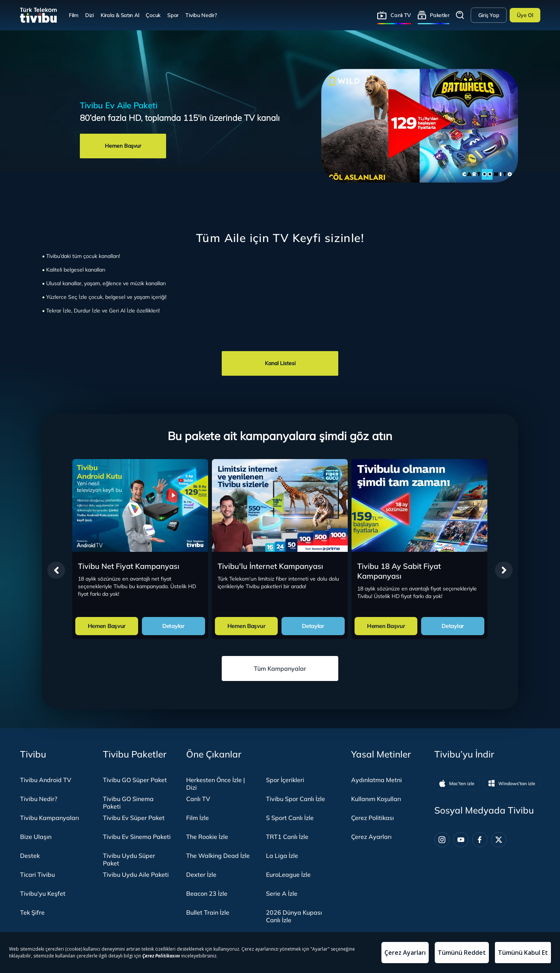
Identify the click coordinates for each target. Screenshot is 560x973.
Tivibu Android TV (46, 780)
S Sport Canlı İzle (290, 818)
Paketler (440, 15)
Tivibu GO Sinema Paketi (128, 803)
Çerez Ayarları (371, 837)
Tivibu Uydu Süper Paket (129, 859)
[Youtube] (461, 840)
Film (74, 15)
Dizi (89, 15)
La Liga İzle (282, 856)
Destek (30, 856)
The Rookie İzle (207, 837)
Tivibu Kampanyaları (50, 818)
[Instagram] (442, 840)
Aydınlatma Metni (376, 780)
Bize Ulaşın (36, 837)
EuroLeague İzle (288, 875)
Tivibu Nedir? (201, 15)
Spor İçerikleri (285, 780)
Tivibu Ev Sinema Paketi (137, 837)
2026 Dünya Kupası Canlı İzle (294, 916)
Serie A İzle (282, 893)
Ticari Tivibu (37, 875)
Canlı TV (401, 15)
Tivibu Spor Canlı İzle (296, 799)
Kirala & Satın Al (120, 15)
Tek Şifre (32, 912)
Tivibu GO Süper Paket (135, 780)
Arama (460, 15)
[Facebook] (480, 840)
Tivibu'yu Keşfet (43, 893)
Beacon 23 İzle (207, 893)
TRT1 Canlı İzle (287, 837)
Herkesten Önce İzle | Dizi (215, 784)
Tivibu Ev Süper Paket (134, 818)
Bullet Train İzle (208, 912)
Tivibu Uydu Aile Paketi (136, 875)
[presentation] (56, 570)
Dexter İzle (201, 875)
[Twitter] (499, 840)
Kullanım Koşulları (376, 799)
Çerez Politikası (373, 818)
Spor (173, 15)
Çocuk (153, 15)
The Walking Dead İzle (218, 856)
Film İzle (198, 818)
